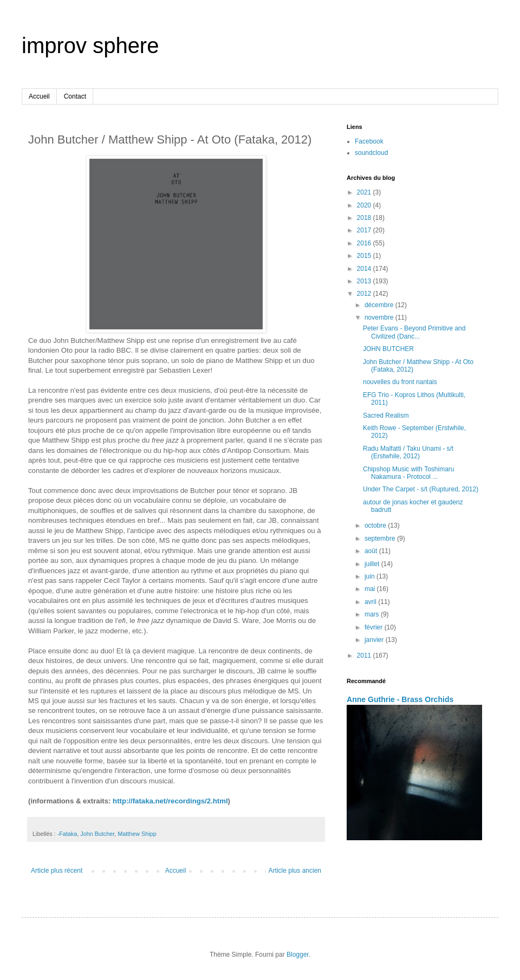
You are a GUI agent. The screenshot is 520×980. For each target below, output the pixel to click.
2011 (365, 656)
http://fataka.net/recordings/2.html (170, 801)
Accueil (39, 96)
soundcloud (371, 153)
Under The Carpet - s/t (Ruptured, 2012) (421, 489)
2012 (365, 294)
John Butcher (97, 834)
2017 (365, 230)
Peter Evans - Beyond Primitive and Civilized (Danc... (414, 332)
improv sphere (90, 46)
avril (371, 602)
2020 (365, 205)
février (375, 627)
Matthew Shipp (137, 834)
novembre (380, 317)
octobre (376, 525)
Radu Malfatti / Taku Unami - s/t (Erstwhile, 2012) (408, 452)
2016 (365, 243)
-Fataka (67, 834)
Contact (75, 96)
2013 (365, 281)
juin (370, 576)
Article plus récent (57, 871)
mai (371, 589)
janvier (375, 640)
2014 (365, 269)
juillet (373, 564)
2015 (365, 256)
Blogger (298, 955)
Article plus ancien (295, 871)
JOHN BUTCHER (388, 349)
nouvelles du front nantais (400, 382)
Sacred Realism (386, 416)
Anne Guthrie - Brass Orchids (400, 699)
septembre (381, 538)
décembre (380, 305)
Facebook (369, 141)
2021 (365, 192)
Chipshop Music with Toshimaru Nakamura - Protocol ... (409, 473)
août (372, 551)
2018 (365, 218)
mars (373, 614)
